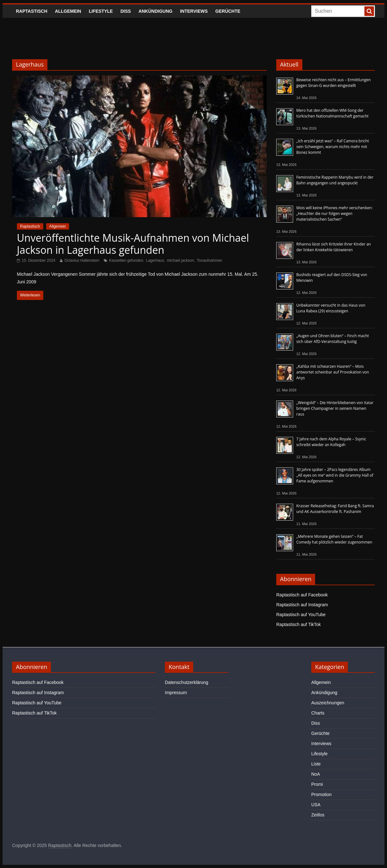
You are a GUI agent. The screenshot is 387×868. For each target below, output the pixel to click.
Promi (317, 784)
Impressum (176, 693)
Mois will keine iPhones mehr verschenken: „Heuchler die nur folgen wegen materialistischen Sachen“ (334, 213)
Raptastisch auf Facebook (302, 595)
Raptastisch (32, 11)
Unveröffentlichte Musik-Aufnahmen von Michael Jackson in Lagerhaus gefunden (133, 244)
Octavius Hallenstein (82, 260)
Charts (318, 713)
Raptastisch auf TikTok (299, 624)
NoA (316, 774)
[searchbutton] (369, 11)
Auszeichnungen (328, 703)
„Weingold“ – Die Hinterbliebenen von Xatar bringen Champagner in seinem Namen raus (335, 408)
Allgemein (68, 11)
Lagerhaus (155, 260)
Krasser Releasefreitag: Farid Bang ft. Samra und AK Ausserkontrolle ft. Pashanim (335, 509)
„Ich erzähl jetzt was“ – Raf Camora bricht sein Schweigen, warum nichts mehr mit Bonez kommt (333, 147)
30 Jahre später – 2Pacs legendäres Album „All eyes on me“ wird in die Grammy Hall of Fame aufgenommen (335, 475)
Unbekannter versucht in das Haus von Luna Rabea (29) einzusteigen (331, 308)
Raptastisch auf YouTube (301, 615)
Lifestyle (101, 11)
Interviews (194, 11)
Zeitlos (318, 815)
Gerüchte (228, 11)
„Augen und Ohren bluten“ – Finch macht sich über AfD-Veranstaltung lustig (333, 339)
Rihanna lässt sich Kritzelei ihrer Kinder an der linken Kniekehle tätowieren (334, 247)
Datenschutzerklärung (186, 682)
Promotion (321, 794)
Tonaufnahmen (210, 260)
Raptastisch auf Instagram (302, 605)
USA (316, 805)
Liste (316, 764)
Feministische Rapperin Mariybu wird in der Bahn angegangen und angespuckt (335, 180)
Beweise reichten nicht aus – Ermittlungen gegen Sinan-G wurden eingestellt (334, 83)
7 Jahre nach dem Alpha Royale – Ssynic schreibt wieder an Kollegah (331, 442)
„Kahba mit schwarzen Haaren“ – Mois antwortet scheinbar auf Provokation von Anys (333, 372)
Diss (126, 11)
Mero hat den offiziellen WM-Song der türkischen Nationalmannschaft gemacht (332, 113)
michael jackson (180, 260)
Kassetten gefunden (126, 260)
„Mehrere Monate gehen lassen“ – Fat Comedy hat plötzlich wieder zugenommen (334, 539)
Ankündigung (155, 11)
